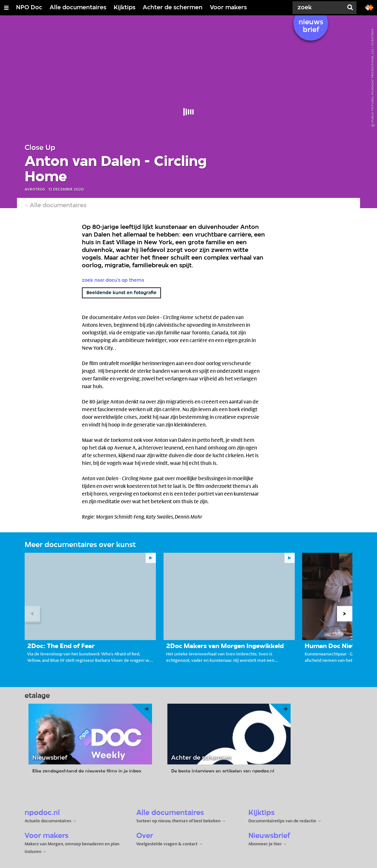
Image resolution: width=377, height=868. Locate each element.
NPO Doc (29, 8)
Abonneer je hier (265, 844)
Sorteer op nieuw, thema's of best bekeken (178, 821)
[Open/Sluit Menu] (6, 8)
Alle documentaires (78, 8)
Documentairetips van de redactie (282, 821)
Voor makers (228, 8)
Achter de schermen (173, 8)
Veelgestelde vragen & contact (167, 844)
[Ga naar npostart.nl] (369, 7)
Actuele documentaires (48, 821)
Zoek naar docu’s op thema (113, 280)
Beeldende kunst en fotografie (121, 293)
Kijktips (124, 8)
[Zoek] (319, 8)
